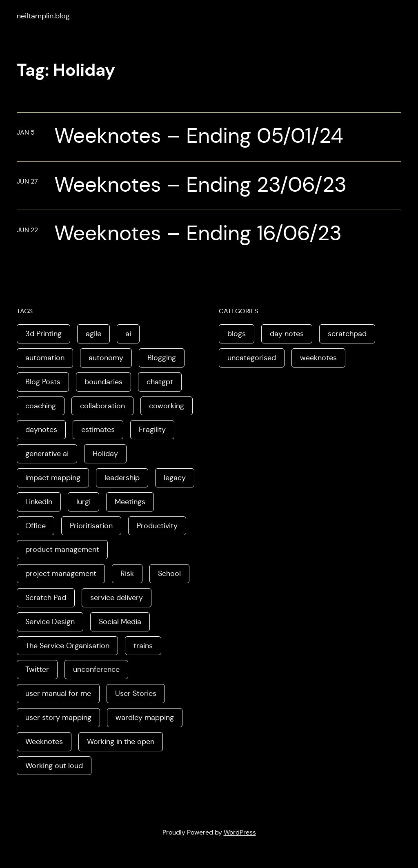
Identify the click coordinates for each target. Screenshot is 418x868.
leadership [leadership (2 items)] (122, 478)
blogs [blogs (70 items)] (237, 334)
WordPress (240, 832)
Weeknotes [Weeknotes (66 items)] (44, 742)
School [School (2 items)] (169, 573)
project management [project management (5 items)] (61, 573)
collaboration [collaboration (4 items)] (102, 406)
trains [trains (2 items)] (143, 646)
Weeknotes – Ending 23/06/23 (200, 185)
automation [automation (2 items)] (45, 358)
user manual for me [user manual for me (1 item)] (58, 693)
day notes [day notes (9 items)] (287, 334)
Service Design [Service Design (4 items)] (50, 622)
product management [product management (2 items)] (62, 549)
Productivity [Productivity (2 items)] (157, 526)
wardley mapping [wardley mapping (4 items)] (145, 717)
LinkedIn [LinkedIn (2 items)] (39, 502)
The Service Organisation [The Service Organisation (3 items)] (67, 646)
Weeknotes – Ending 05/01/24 (199, 136)
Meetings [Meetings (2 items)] (130, 502)
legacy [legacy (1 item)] (175, 478)
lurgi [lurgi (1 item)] (83, 502)
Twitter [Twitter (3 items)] (37, 669)
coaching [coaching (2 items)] (41, 406)
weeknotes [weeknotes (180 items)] (318, 358)
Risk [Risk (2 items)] (127, 573)
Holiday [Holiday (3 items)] (105, 454)
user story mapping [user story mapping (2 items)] (58, 717)
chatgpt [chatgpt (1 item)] (160, 382)
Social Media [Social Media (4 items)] (120, 622)
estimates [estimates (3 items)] (98, 430)
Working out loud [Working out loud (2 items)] (54, 766)
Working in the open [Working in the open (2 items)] (121, 742)
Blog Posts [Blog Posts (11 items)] (43, 382)
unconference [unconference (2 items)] (96, 669)
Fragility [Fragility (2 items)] (152, 430)
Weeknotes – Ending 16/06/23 (198, 233)
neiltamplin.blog (43, 16)
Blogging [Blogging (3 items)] (162, 358)
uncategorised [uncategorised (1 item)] (252, 358)
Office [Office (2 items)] (36, 526)
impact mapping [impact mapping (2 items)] (53, 478)
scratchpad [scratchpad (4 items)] (347, 334)
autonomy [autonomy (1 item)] (106, 358)
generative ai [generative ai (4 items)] (47, 454)
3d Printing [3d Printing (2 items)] (43, 334)
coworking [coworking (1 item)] (167, 406)
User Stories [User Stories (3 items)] (136, 693)
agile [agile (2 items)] (93, 334)
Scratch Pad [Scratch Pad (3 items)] (46, 598)
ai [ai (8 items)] (128, 334)
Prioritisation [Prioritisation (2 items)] (91, 526)
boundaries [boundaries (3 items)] (103, 382)
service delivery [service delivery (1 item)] (117, 598)
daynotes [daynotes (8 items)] (41, 430)
